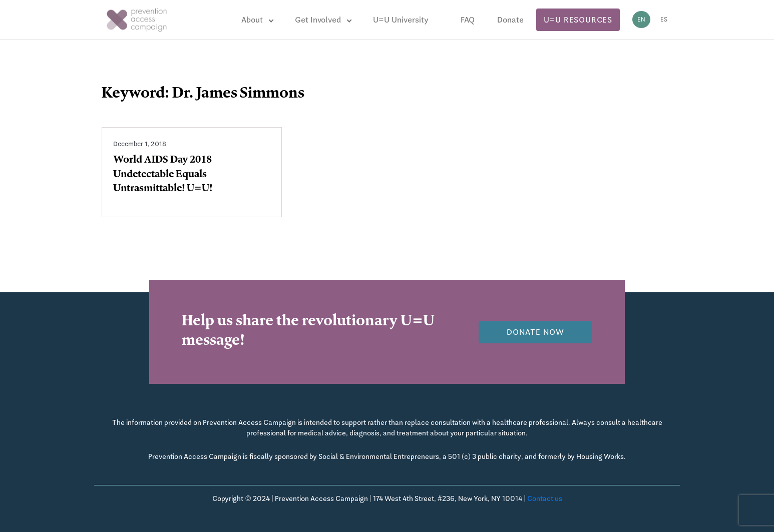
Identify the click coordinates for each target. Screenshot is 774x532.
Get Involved (318, 20)
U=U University (401, 20)
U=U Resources (578, 20)
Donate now (535, 332)
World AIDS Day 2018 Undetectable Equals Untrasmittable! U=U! (163, 175)
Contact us (545, 498)
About (252, 20)
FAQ (468, 20)
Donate (510, 20)
